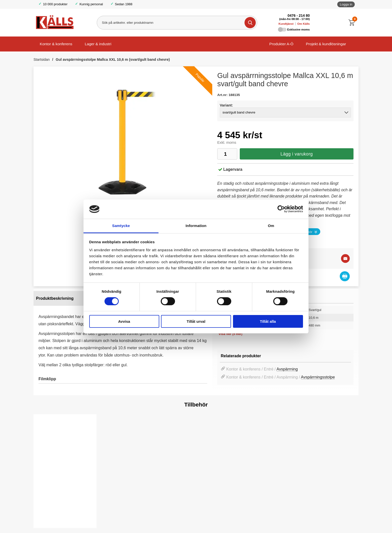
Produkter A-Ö (281, 44)
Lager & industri (98, 44)
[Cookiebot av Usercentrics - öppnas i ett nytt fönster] (281, 209)
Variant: (226, 105)
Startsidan (42, 59)
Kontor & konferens (56, 44)
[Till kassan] (353, 23)
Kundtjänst (286, 24)
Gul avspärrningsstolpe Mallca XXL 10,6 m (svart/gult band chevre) (113, 59)
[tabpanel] (123, 342)
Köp (46, 516)
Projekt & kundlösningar (326, 44)
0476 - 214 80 (299, 15)
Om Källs (303, 24)
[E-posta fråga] (345, 258)
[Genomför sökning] (250, 23)
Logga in (346, 4)
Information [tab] (196, 226)
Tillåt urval (196, 321)
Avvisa (124, 321)
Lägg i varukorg (297, 154)
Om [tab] (271, 226)
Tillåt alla (268, 321)
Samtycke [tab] (121, 226)
